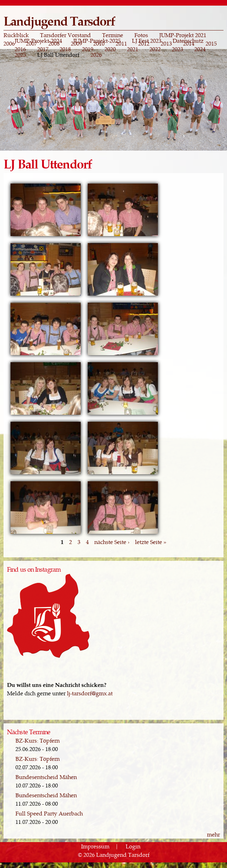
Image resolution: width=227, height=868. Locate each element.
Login (133, 846)
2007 (32, 43)
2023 (178, 49)
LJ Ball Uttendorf (58, 55)
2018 (65, 49)
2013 (166, 43)
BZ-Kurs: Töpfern (38, 740)
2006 (9, 43)
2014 (189, 43)
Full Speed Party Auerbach (49, 813)
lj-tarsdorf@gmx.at (90, 693)
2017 (43, 49)
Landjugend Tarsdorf (59, 20)
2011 (121, 43)
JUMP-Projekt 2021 (183, 35)
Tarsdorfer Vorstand (65, 35)
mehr (213, 834)
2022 (155, 49)
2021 (133, 49)
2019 (88, 49)
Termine (113, 35)
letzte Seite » (151, 542)
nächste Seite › (112, 542)
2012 (144, 43)
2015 (211, 43)
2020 (110, 49)
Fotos (141, 35)
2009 (76, 43)
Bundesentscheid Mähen (46, 777)
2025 (20, 55)
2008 (54, 43)
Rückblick (16, 35)
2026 (96, 55)
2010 (99, 43)
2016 (20, 49)
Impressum (95, 846)
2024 (200, 49)
